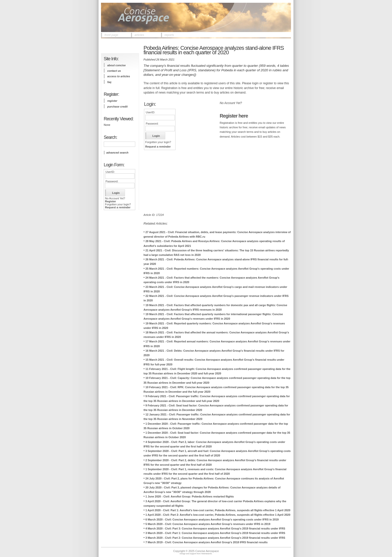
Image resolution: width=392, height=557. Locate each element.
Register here (234, 116)
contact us (114, 71)
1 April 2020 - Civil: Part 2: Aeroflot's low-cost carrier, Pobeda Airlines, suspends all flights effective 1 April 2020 (218, 515)
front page (111, 35)
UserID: (110, 172)
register (112, 101)
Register (110, 201)
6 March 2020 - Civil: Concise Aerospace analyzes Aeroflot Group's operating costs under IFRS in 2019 (212, 519)
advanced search (117, 153)
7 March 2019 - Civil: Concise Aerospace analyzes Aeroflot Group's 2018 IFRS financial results (207, 542)
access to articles (119, 76)
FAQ (109, 82)
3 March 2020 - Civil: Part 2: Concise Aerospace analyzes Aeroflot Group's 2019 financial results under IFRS (215, 538)
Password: (112, 181)
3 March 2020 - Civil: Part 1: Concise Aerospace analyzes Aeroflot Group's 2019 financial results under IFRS (215, 533)
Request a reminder (118, 207)
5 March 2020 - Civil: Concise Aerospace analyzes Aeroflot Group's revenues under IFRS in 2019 (208, 524)
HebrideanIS (207, 554)
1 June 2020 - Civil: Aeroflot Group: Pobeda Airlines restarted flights (190, 496)
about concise (116, 65)
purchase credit (117, 107)
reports (169, 35)
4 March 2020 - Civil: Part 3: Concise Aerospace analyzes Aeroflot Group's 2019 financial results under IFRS (215, 528)
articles (139, 35)
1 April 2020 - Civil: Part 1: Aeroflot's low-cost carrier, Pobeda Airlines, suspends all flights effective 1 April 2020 (218, 510)
